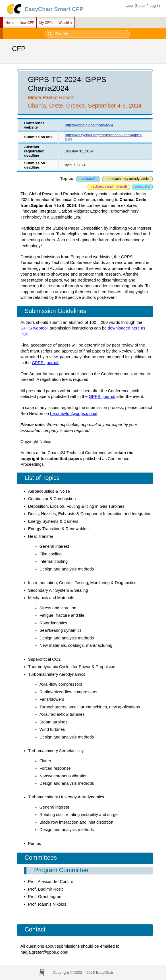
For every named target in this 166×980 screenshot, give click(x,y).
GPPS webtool (34, 328)
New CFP (27, 23)
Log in (155, 6)
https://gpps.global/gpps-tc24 (89, 125)
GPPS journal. (46, 363)
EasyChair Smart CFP (54, 9)
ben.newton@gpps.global (74, 414)
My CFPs (46, 23)
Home (10, 23)
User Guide (135, 6)
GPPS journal (102, 396)
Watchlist (65, 23)
